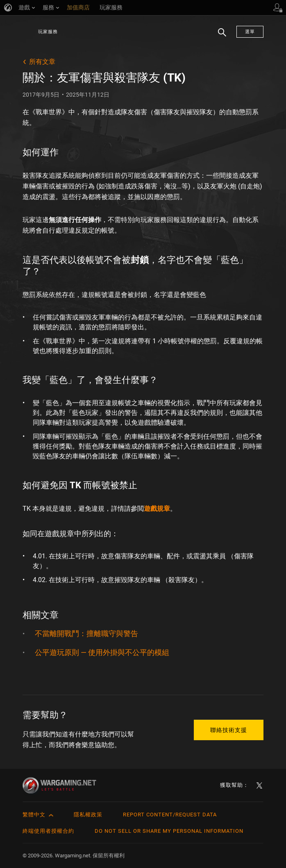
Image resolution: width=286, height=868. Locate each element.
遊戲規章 (157, 509)
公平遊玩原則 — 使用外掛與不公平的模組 (102, 652)
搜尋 (219, 36)
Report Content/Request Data (170, 815)
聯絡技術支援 (229, 730)
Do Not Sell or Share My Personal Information (169, 831)
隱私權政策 (88, 815)
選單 (250, 32)
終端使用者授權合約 (48, 831)
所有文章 (42, 62)
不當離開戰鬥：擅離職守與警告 (86, 633)
